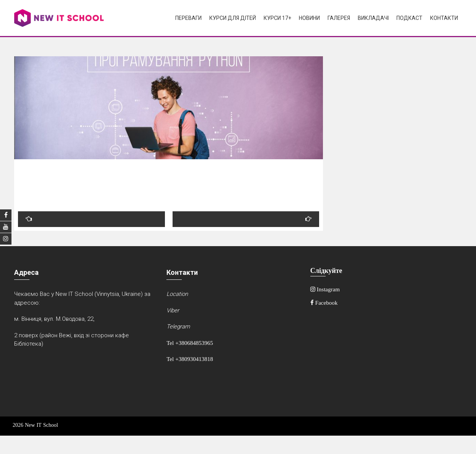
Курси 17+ (277, 18)
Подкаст (409, 18)
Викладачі (373, 18)
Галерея (339, 18)
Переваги (188, 18)
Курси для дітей (233, 18)
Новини (309, 18)
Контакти (444, 18)
